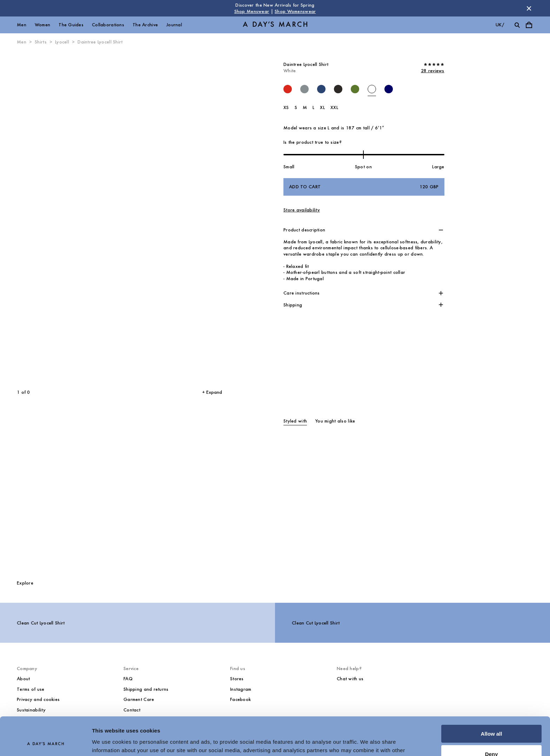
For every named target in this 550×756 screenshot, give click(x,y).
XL (322, 107)
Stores (237, 679)
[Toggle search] (517, 25)
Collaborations (108, 25)
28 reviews (433, 71)
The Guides (71, 25)
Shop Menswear (252, 11)
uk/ (500, 25)
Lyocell (62, 42)
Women (42, 25)
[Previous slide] (56, 217)
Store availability (302, 210)
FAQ (128, 679)
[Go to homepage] (275, 25)
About (23, 679)
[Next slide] (167, 217)
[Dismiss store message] (529, 8)
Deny (492, 718)
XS (286, 107)
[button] (364, 230)
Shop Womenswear (295, 11)
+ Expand (212, 392)
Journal (174, 25)
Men (22, 25)
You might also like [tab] (335, 421)
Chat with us (350, 679)
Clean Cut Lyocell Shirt (41, 623)
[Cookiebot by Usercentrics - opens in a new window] (45, 742)
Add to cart (364, 187)
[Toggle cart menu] (529, 25)
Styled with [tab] (295, 421)
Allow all (492, 698)
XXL (334, 107)
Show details (108, 742)
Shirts (41, 42)
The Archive (145, 25)
